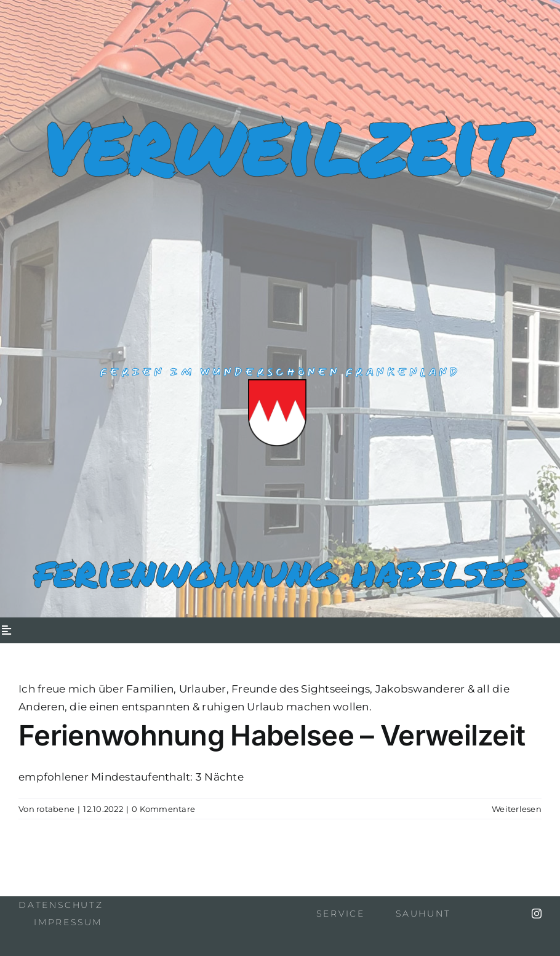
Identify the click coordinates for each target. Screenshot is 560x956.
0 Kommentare (163, 809)
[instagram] (537, 914)
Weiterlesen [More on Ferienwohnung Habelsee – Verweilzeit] (517, 809)
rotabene (55, 809)
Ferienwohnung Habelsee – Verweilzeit (272, 735)
